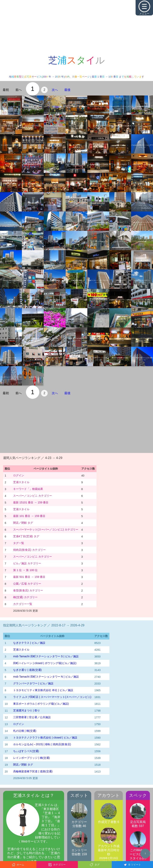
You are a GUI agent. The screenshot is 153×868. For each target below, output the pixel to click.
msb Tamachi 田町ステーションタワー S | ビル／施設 (46, 656)
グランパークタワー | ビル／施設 (33, 683)
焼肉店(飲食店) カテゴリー (29, 550)
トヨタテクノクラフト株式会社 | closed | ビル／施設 (45, 738)
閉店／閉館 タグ (23, 523)
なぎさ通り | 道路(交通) (27, 670)
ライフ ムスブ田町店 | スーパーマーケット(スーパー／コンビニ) (52, 697)
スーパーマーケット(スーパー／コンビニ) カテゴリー (46, 529)
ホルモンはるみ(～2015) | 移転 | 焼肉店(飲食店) (42, 744)
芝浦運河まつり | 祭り (27, 710)
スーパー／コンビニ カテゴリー (33, 496)
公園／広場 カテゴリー (27, 584)
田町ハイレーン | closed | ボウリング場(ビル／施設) (45, 663)
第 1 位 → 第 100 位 (25, 570)
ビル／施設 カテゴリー (27, 563)
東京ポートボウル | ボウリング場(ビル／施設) (41, 704)
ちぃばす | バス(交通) (26, 751)
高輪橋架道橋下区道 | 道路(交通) (33, 771)
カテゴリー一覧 (23, 604)
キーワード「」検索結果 (28, 489)
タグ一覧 (19, 543)
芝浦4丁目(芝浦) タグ (26, 536)
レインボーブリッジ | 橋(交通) (31, 758)
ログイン (19, 475)
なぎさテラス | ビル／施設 (29, 643)
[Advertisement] (76, 27)
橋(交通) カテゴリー (25, 597)
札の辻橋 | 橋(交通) (25, 731)
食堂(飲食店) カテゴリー (28, 590)
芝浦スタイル (21, 482)
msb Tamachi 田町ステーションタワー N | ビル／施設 (46, 677)
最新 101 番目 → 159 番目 (29, 516)
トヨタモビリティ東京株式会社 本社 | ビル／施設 (43, 690)
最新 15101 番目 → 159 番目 (31, 502)
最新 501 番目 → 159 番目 (29, 577)
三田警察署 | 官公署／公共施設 (32, 717)
